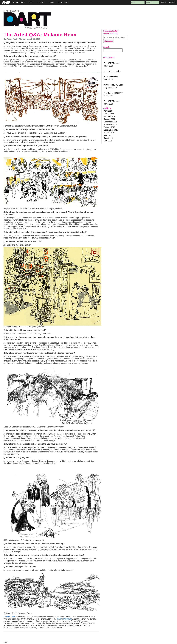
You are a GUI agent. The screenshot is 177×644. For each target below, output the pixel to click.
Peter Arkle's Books (112, 71)
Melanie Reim (9, 617)
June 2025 (108, 138)
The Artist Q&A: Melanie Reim (40, 35)
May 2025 (108, 141)
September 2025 (111, 130)
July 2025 (108, 135)
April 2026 (108, 111)
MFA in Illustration (64, 619)
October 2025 (110, 127)
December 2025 (111, 122)
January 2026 (110, 119)
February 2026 (110, 116)
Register (172, 2)
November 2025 (111, 124)
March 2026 (109, 114)
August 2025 (109, 133)
